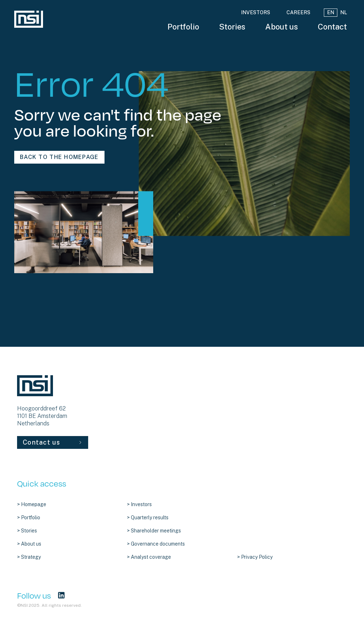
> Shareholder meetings (154, 531)
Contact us (53, 442)
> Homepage (32, 504)
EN (331, 12)
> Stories (27, 531)
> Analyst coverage (149, 557)
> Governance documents (156, 544)
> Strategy (29, 557)
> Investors (139, 504)
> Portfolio (29, 517)
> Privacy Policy (255, 557)
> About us (29, 544)
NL (344, 12)
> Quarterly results (148, 517)
